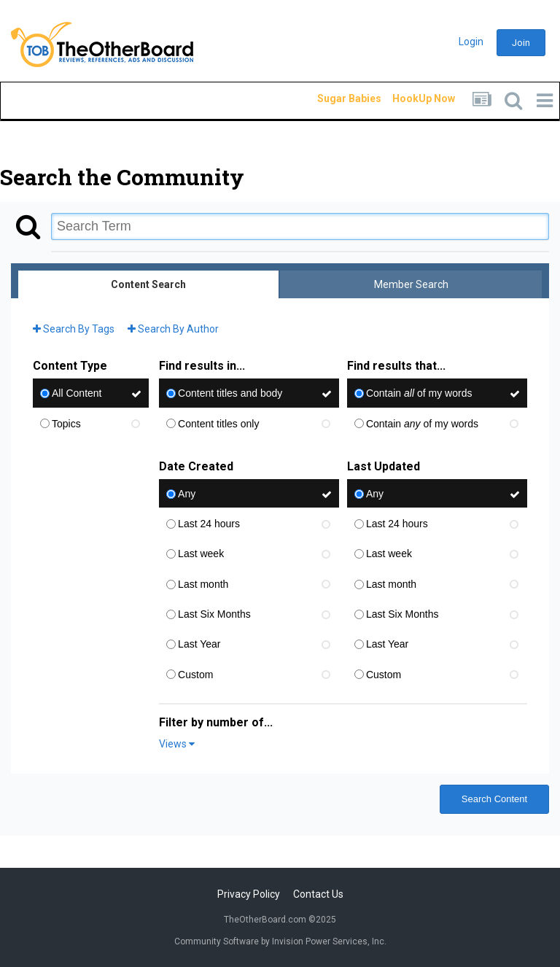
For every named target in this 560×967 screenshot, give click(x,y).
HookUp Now (407, 98)
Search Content (494, 799)
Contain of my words (419, 394)
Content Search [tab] (148, 284)
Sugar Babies (332, 98)
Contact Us (318, 894)
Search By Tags (74, 329)
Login (471, 42)
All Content (77, 394)
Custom (195, 675)
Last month (203, 584)
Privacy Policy (249, 894)
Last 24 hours (209, 524)
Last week (201, 554)
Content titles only (218, 424)
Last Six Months (214, 614)
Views (177, 744)
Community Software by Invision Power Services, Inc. (280, 941)
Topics (66, 424)
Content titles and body (230, 394)
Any (187, 494)
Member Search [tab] (411, 284)
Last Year (199, 645)
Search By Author (173, 329)
